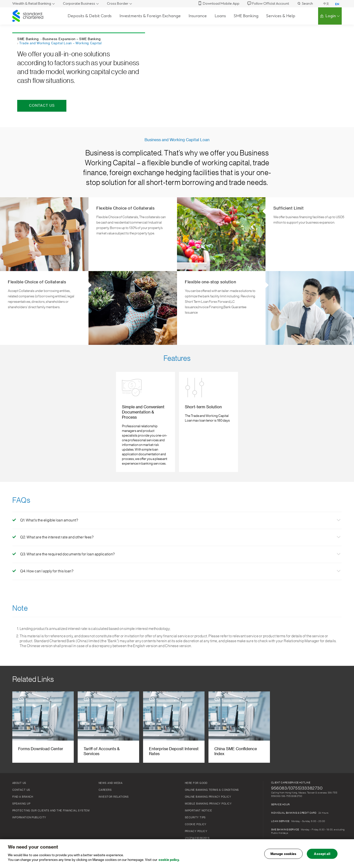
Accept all (322, 855)
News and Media (111, 773)
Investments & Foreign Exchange (150, 16)
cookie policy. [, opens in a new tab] (169, 861)
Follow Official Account (268, 4)
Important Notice (198, 801)
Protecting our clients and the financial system (51, 801)
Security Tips (195, 808)
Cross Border (118, 4)
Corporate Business (79, 4)
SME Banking (246, 16)
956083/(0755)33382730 (297, 778)
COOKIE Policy (196, 815)
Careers (105, 780)
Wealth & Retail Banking (32, 4)
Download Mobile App (219, 4)
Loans (220, 16)
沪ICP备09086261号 (197, 828)
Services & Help (281, 16)
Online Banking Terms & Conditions (212, 780)
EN (337, 4)
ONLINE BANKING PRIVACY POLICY (208, 787)
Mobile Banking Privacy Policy (208, 794)
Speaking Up (21, 794)
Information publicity (29, 808)
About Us (19, 773)
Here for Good (196, 773)
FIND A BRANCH (23, 787)
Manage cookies (283, 855)
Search (305, 4)
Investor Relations (114, 787)
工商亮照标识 (193, 835)
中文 (326, 4)
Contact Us (21, 780)
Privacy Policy (196, 822)
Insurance (198, 16)
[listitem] (144, 417)
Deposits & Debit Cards (90, 16)
